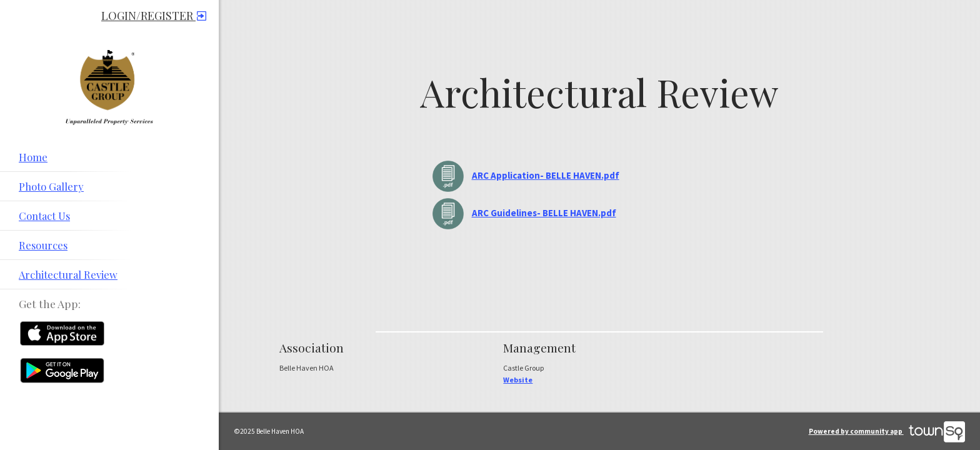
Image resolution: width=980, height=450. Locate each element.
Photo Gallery (51, 186)
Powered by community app (887, 431)
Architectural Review (68, 274)
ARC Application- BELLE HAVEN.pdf (546, 175)
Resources (43, 245)
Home (33, 157)
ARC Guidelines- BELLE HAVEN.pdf (544, 213)
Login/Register (154, 16)
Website (518, 380)
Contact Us (44, 216)
